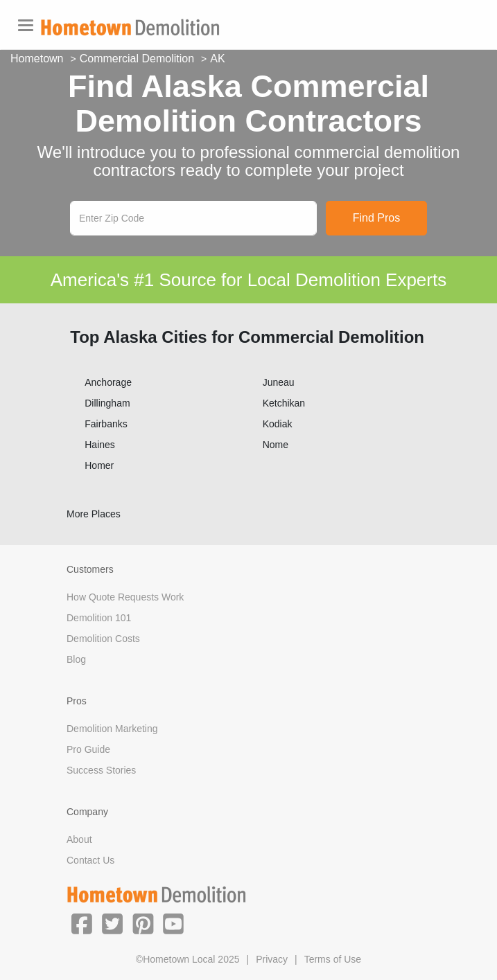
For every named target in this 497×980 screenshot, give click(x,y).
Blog (76, 659)
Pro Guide (88, 749)
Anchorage (108, 382)
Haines (100, 445)
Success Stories (101, 770)
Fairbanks (106, 424)
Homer (99, 465)
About (79, 839)
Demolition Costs (103, 639)
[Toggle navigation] (26, 25)
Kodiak (278, 424)
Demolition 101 (99, 618)
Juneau (279, 382)
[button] (82, 923)
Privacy (272, 959)
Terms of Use (333, 959)
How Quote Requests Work (125, 597)
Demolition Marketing (112, 729)
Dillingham (107, 403)
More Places (94, 514)
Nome (276, 445)
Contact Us (90, 860)
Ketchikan (284, 403)
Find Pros (376, 218)
